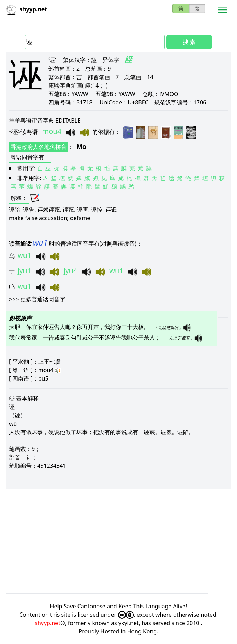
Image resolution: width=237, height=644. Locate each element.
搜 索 (189, 42)
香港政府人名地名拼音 (39, 147)
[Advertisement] (118, 541)
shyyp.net (48, 623)
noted (209, 615)
